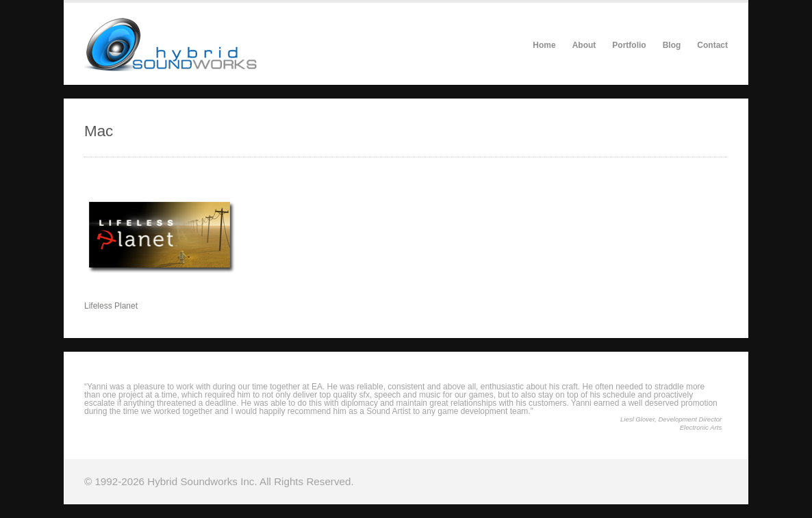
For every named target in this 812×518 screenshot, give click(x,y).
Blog (672, 45)
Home (544, 45)
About (584, 45)
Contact (712, 45)
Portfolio (629, 45)
